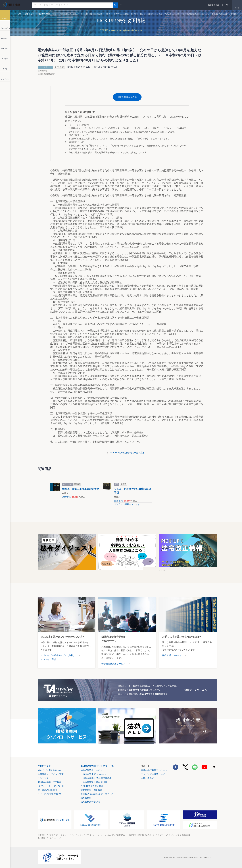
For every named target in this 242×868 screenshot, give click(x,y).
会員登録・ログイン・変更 (51, 774)
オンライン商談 (48, 659)
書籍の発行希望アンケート (154, 770)
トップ (18, 14)
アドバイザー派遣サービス (154, 774)
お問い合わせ (148, 778)
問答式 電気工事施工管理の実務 (81, 489)
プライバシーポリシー (59, 835)
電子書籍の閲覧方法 (47, 790)
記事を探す (29, 14)
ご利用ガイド (44, 766)
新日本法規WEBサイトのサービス (97, 766)
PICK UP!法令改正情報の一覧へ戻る (127, 453)
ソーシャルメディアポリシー (84, 835)
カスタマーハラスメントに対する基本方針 (173, 835)
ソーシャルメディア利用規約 (113, 835)
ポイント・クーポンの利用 (51, 786)
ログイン (225, 5)
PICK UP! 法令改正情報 (92, 786)
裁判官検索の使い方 (90, 802)
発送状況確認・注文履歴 (50, 782)
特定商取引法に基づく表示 (140, 835)
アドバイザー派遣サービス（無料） (58, 655)
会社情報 (41, 838)
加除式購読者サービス (91, 770)
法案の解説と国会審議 (91, 790)
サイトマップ (55, 838)
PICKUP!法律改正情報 (47, 14)
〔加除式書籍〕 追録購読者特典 (96, 778)
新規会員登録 (214, 5)
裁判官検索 (86, 798)
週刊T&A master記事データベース (97, 794)
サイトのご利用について (50, 794)
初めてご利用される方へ (50, 770)
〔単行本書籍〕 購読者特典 (94, 782)
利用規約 (41, 835)
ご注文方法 (43, 778)
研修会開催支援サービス (113, 664)
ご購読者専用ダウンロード (94, 774)
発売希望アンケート (172, 655)
